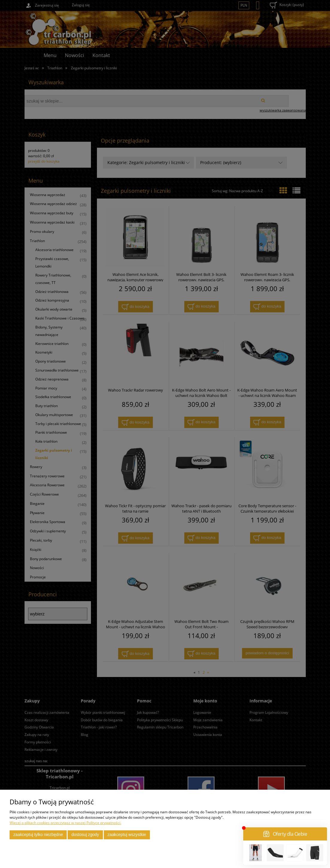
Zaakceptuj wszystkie (127, 835)
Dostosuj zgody (85, 835)
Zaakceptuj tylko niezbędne (38, 835)
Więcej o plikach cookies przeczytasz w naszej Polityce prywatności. (65, 823)
